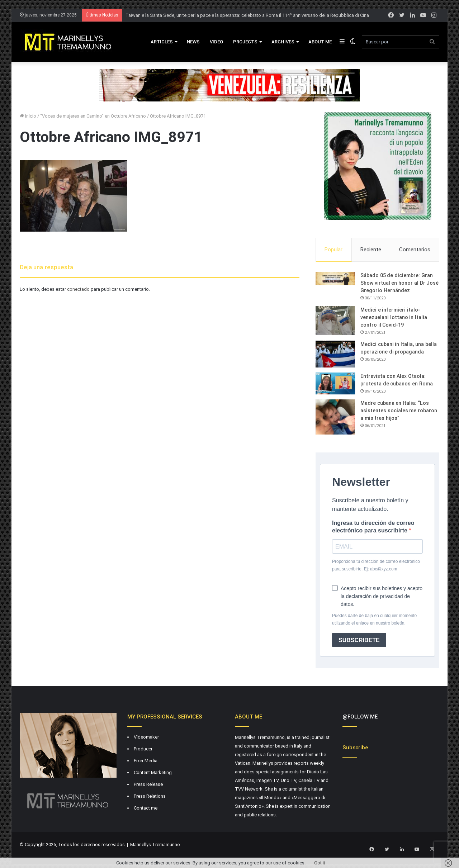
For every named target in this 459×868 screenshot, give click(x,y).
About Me (320, 42)
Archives (283, 42)
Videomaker (146, 738)
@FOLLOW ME (360, 718)
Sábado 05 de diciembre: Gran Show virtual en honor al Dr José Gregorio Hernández (399, 284)
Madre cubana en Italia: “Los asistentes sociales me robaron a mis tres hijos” (399, 412)
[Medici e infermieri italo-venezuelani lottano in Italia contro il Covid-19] (335, 322)
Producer (143, 750)
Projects (245, 42)
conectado (78, 289)
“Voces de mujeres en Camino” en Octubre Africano (93, 116)
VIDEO (216, 42)
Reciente (371, 250)
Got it (320, 863)
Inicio (28, 116)
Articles (162, 42)
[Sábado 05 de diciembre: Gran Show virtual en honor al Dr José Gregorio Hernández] (335, 280)
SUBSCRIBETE (359, 641)
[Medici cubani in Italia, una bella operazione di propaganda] (335, 355)
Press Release (148, 786)
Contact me (146, 809)
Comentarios (415, 250)
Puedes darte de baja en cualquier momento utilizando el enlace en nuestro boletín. (374, 621)
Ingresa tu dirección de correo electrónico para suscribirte (373, 528)
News (193, 42)
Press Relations (150, 798)
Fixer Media (146, 762)
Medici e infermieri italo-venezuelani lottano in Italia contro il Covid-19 (394, 318)
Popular (333, 250)
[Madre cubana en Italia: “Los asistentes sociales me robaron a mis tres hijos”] (335, 418)
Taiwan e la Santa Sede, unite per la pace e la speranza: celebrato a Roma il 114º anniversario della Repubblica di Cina (247, 15)
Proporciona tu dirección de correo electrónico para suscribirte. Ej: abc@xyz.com (376, 567)
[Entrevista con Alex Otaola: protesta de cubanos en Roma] (335, 385)
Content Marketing (153, 774)
